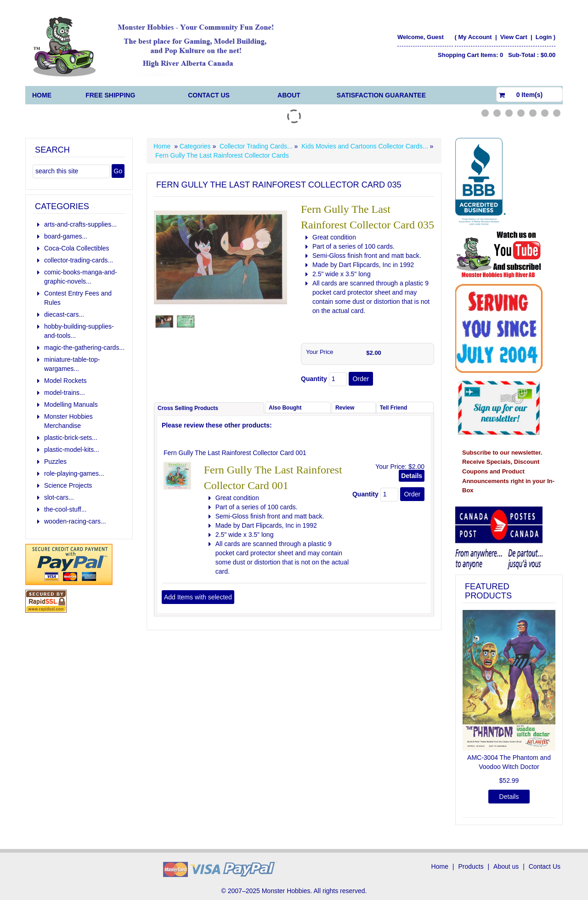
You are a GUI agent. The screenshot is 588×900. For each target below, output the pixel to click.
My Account (475, 37)
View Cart (515, 37)
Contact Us (209, 95)
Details (412, 476)
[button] (469, 713)
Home (42, 95)
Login (544, 37)
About (289, 95)
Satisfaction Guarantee (381, 95)
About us (506, 866)
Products (471, 866)
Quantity (314, 379)
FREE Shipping (110, 95)
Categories (196, 146)
